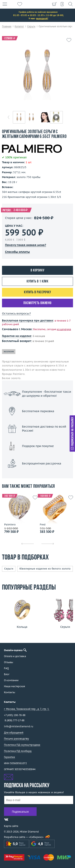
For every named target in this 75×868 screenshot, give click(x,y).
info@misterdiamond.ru (19, 726)
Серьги (9, 569)
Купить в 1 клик (38, 282)
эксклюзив (9, 352)
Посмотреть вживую (37, 303)
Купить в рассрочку (37, 292)
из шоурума (64, 329)
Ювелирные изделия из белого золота (45, 569)
